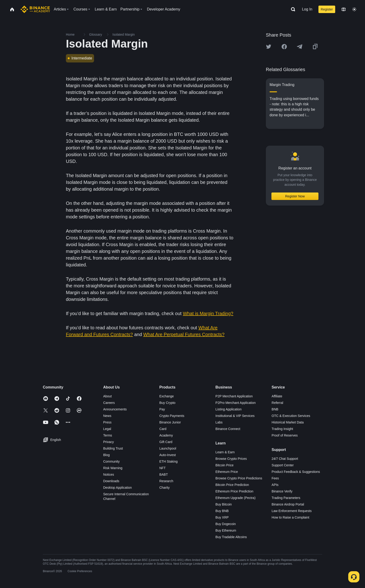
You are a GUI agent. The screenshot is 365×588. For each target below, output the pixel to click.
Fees (275, 478)
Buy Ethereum (226, 530)
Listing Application (229, 409)
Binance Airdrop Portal (288, 504)
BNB (275, 409)
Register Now (295, 196)
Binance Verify (282, 491)
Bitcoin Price (225, 465)
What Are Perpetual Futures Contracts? (184, 334)
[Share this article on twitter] (269, 47)
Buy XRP (222, 517)
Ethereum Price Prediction (235, 491)
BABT (164, 475)
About (107, 396)
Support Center (283, 465)
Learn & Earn (225, 452)
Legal (107, 429)
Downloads (111, 481)
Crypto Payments (172, 416)
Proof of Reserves (285, 435)
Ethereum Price (227, 472)
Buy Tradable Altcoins (231, 537)
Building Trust (113, 448)
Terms (108, 435)
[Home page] (35, 9)
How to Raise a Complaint (291, 517)
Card (163, 429)
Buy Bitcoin (224, 504)
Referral (277, 403)
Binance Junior (170, 422)
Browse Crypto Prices (231, 459)
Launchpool (168, 448)
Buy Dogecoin (226, 524)
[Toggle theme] (354, 9)
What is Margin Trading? (208, 313)
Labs (219, 422)
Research (166, 481)
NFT (162, 468)
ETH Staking (168, 461)
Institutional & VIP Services (235, 416)
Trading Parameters (286, 498)
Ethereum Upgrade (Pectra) (236, 498)
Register (327, 9)
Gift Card (166, 442)
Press (107, 422)
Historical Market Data (288, 422)
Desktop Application (117, 488)
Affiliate (277, 396)
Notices (109, 475)
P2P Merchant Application (234, 396)
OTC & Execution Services (291, 416)
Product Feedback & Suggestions (296, 472)
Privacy (108, 442)
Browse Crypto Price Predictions (239, 478)
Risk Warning (113, 468)
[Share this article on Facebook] (284, 47)
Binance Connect (228, 429)
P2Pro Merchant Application (236, 403)
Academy (166, 435)
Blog (106, 455)
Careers (109, 403)
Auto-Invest (167, 455)
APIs (275, 485)
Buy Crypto (167, 403)
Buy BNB (222, 511)
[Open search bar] (292, 9)
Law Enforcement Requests (292, 511)
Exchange (166, 396)
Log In (307, 9)
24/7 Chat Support (285, 459)
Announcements (115, 409)
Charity (164, 488)
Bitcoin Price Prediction (232, 485)
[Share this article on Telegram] (300, 47)
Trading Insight (282, 429)
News (107, 416)
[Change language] (344, 9)
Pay (162, 409)
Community (111, 461)
